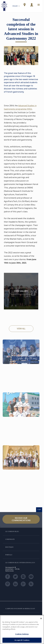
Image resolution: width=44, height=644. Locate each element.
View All (21, 329)
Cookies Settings (22, 634)
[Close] (41, 618)
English (16, 6)
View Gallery (21, 291)
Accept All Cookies (22, 640)
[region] (22, 630)
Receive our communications (21, 519)
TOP (39, 509)
